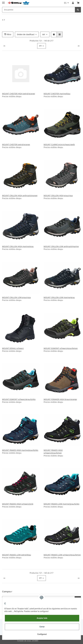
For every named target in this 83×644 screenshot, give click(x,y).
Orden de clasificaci (26, 34)
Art (44, 34)
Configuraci (42, 634)
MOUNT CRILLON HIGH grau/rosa (58, 196)
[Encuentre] (39, 10)
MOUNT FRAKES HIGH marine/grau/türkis (20, 450)
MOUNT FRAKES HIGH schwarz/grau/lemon (53, 452)
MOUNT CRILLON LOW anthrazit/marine (61, 246)
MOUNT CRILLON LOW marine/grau (59, 297)
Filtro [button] (8, 34)
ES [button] (65, 3)
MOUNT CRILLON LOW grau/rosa (16, 297)
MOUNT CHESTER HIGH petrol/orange (18, 94)
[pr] (79, 46)
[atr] (4, 46)
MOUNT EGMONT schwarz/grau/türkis (19, 399)
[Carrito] (78, 3)
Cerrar (42, 627)
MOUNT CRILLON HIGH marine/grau (18, 246)
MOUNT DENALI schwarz (13, 348)
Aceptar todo (42, 618)
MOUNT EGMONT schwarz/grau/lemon (61, 348)
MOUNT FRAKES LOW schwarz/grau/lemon (62, 555)
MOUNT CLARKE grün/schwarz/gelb (59, 145)
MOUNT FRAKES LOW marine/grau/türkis (61, 504)
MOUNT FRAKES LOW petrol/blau (17, 555)
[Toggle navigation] (3, 2)
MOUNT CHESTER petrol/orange (16, 145)
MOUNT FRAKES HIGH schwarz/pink (18, 504)
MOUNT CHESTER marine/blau (57, 94)
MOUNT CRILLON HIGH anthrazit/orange (20, 196)
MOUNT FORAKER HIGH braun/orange (60, 399)
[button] (73, 3)
